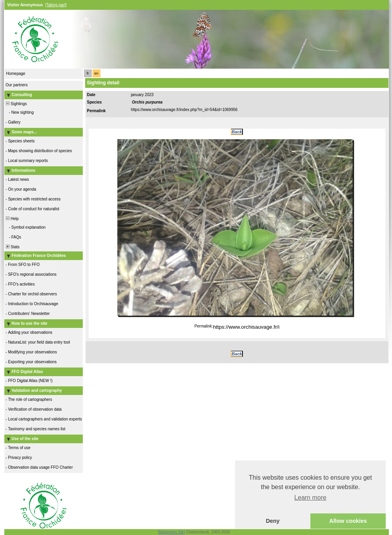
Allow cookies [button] (348, 521)
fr (88, 73)
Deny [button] (273, 521)
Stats (12, 247)
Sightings (16, 104)
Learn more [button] (310, 498)
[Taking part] (56, 5)
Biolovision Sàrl (171, 532)
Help (12, 219)
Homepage (16, 74)
